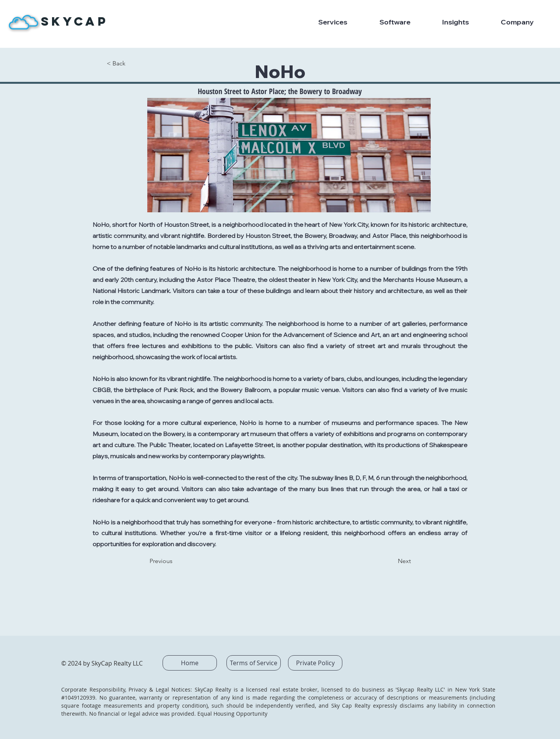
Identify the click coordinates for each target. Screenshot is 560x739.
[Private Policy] (315, 663)
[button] (343, 22)
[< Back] (132, 63)
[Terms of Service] (254, 663)
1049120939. (82, 697)
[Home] (190, 663)
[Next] (392, 561)
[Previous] (175, 561)
